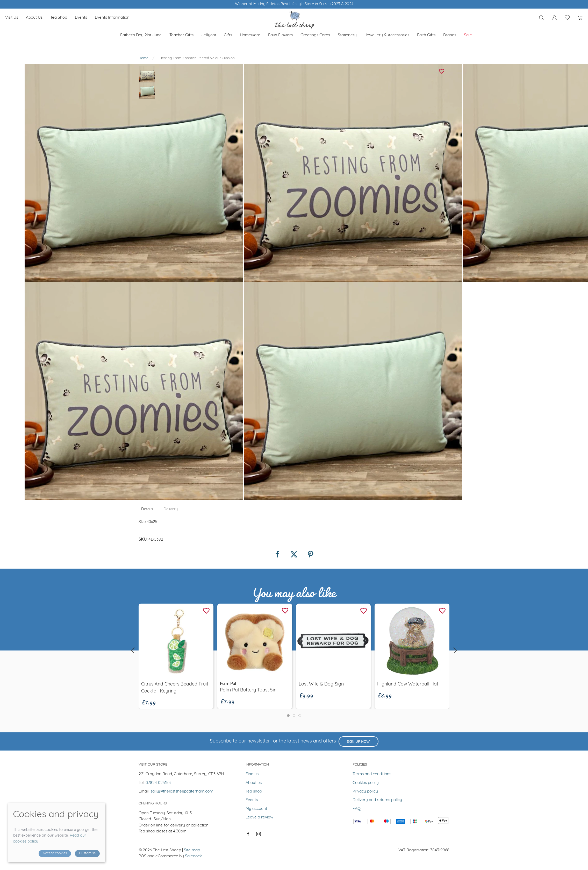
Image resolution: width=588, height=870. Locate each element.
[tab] (288, 716)
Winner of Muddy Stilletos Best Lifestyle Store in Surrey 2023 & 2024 (294, 4)
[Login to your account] (554, 18)
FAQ (357, 809)
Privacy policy (365, 791)
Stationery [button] (347, 35)
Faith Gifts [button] (426, 35)
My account (256, 809)
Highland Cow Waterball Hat (408, 684)
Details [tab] (147, 509)
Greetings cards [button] (315, 35)
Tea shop (59, 18)
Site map (192, 850)
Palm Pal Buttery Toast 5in (248, 690)
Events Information (112, 18)
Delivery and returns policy (377, 800)
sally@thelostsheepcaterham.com (182, 791)
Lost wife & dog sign (321, 684)
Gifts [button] (228, 35)
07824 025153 (158, 783)
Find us (252, 774)
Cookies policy (366, 783)
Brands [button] (450, 35)
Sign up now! (358, 742)
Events (81, 18)
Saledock (193, 856)
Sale (468, 35)
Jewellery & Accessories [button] (387, 35)
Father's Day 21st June (141, 35)
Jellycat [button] (209, 35)
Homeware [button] (250, 35)
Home (144, 58)
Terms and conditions (372, 774)
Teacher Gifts (181, 35)
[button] (541, 18)
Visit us (12, 18)
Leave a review (259, 817)
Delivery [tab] (171, 509)
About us (34, 18)
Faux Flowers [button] (280, 35)
